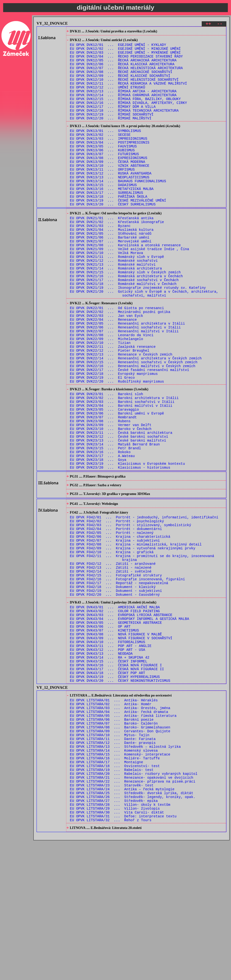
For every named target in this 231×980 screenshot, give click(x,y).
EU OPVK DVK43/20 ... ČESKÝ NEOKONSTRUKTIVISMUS (120, 795)
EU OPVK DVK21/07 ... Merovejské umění (111, 279)
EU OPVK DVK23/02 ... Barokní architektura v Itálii (124, 464)
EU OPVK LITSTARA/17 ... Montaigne (107, 890)
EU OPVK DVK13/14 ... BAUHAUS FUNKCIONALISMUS (118, 208)
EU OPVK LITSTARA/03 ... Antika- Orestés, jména (120, 825)
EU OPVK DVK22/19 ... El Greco (102, 440)
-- (220, 25)
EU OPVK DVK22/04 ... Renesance (103, 371)
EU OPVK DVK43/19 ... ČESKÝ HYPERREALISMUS (115, 790)
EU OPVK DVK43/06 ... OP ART (100, 731)
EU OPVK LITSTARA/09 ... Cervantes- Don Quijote (120, 853)
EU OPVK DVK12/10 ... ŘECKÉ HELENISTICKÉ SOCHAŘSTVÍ (124, 89)
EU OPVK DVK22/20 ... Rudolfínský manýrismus (117, 445)
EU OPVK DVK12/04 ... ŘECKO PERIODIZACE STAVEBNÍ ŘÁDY (126, 61)
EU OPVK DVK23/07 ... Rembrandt (103, 487)
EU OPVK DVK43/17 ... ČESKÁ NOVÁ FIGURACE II (117, 781)
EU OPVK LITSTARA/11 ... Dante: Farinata (113, 862)
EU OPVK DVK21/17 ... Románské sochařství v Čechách (124, 325)
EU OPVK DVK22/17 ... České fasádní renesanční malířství (130, 431)
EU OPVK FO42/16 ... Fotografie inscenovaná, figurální (127, 675)
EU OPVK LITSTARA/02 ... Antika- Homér (111, 821)
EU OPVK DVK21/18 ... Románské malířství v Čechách (123, 330)
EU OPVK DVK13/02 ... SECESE (100, 153)
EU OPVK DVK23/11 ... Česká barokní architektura (121, 505)
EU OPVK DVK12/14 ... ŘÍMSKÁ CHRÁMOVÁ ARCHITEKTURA (123, 107)
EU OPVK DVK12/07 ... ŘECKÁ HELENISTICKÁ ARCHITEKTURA (126, 75)
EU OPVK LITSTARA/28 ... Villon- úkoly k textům (120, 940)
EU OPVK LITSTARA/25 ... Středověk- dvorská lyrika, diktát (132, 926)
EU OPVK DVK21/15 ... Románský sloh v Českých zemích (125, 316)
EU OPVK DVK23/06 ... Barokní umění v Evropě (117, 482)
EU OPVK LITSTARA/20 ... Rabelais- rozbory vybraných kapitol (134, 904)
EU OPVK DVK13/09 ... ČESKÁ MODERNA (108, 185)
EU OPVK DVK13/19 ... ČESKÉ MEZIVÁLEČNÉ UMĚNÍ (118, 231)
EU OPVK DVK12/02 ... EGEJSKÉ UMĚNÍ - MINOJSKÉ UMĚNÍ (125, 52)
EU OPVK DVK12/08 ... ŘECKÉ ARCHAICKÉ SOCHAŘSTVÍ (121, 79)
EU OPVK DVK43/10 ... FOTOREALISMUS (108, 749)
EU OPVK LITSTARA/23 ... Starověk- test (112, 917)
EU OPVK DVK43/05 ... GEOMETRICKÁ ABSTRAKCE (116, 726)
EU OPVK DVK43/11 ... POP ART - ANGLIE (111, 754)
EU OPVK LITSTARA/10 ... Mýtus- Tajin (110, 858)
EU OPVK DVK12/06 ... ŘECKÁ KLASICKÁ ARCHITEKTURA (122, 70)
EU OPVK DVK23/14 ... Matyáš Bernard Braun (115, 519)
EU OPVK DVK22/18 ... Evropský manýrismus (114, 436)
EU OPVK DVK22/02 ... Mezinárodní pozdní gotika (120, 362)
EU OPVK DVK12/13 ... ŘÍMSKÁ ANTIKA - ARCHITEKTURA (123, 102)
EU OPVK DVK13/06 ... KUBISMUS (102, 172)
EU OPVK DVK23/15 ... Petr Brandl (106, 523)
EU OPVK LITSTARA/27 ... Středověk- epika (114, 936)
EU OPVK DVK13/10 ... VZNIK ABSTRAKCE (110, 190)
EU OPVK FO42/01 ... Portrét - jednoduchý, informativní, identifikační (144, 602)
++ (208, 25)
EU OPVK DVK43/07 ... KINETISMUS (104, 735)
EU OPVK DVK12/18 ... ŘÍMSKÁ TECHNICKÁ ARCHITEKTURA (124, 125)
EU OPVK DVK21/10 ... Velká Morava (107, 293)
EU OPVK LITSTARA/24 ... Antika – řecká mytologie (122, 922)
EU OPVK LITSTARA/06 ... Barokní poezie (112, 839)
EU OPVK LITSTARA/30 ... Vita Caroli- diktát (117, 949)
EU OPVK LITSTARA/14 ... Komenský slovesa (114, 876)
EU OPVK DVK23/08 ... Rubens (100, 491)
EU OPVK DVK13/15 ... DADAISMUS (103, 213)
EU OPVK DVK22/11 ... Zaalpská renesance (113, 403)
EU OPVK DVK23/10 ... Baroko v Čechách (111, 500)
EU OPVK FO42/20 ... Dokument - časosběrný (115, 693)
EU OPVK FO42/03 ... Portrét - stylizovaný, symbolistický (131, 611)
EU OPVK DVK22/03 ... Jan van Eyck (107, 367)
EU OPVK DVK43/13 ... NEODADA (101, 763)
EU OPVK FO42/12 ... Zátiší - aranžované (113, 657)
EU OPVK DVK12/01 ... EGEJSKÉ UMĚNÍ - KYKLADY (118, 47)
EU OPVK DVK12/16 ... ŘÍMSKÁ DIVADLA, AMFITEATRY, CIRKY (129, 116)
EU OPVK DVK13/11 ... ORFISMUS (102, 195)
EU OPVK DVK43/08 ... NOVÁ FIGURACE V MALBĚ (116, 740)
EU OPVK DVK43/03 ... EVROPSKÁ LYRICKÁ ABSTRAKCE (121, 717)
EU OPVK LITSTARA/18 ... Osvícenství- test (115, 894)
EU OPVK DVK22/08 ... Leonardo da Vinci (112, 390)
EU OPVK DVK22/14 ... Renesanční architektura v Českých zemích (136, 417)
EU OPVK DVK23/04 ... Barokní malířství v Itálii (121, 473)
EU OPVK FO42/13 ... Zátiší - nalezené (111, 661)
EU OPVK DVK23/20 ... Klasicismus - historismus (120, 546)
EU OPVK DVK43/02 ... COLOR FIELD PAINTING (115, 712)
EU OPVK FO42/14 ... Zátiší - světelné (111, 666)
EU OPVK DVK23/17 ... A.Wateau (102, 533)
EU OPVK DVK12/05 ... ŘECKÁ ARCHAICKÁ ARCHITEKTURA (123, 66)
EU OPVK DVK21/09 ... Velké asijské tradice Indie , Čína (130, 288)
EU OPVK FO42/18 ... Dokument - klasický (113, 684)
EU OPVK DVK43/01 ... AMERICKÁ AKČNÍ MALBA (115, 708)
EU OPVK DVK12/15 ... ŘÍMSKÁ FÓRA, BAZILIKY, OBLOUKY (125, 112)
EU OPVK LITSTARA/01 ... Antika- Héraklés (114, 816)
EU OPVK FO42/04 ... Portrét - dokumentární (116, 615)
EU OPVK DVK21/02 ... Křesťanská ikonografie (117, 256)
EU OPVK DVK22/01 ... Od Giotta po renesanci (117, 358)
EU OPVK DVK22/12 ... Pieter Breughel (110, 408)
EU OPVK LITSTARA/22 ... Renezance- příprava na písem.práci (133, 913)
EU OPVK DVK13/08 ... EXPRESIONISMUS (109, 181)
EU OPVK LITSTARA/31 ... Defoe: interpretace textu (123, 954)
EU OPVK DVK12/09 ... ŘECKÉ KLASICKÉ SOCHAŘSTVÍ (120, 84)
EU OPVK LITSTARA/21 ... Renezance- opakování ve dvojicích (132, 908)
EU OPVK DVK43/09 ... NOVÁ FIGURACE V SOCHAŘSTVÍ (121, 744)
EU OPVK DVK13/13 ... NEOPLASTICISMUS (110, 204)
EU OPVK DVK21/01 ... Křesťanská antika (112, 251)
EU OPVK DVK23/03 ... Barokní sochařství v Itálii (122, 468)
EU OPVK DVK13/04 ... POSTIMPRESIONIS (110, 163)
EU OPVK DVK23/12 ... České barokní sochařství (119, 510)
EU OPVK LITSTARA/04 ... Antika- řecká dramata (119, 830)
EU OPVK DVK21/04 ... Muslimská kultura (112, 265)
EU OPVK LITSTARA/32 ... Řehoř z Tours (111, 959)
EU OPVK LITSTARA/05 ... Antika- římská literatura (123, 835)
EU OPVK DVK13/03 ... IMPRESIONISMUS (109, 158)
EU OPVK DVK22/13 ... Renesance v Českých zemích (121, 413)
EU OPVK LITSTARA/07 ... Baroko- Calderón (114, 844)
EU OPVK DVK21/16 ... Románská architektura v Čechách (126, 320)
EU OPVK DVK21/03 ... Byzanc (100, 261)
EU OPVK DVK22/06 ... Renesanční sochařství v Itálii (125, 381)
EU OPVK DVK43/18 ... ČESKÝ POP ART (108, 786)
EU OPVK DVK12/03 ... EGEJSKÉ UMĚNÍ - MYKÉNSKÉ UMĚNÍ (125, 56)
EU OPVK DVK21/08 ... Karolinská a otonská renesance (125, 284)
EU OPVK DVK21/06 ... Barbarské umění (110, 274)
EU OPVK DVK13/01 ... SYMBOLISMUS (106, 149)
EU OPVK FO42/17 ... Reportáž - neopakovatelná (119, 680)
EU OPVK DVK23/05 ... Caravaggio (104, 477)
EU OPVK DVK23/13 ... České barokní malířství (118, 514)
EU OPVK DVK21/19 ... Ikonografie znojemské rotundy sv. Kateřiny (138, 334)
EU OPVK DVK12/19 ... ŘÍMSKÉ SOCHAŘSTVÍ (112, 130)
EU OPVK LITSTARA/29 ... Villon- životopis (115, 945)
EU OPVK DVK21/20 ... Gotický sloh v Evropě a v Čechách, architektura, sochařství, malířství (144, 341)
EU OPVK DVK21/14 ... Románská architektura (116, 311)
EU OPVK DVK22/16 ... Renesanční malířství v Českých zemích (133, 426)
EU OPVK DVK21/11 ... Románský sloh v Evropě (117, 297)
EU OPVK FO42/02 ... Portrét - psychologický (117, 606)
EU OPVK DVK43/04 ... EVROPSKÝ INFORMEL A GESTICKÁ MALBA (130, 722)
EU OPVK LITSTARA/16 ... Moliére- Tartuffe (115, 885)
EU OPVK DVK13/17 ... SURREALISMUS (107, 222)
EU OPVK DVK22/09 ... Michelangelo (107, 394)
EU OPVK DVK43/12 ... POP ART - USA (108, 758)
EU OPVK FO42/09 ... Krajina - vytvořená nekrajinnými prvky (133, 638)
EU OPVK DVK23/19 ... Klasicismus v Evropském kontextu (127, 542)
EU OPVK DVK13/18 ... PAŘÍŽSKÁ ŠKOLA (109, 227)
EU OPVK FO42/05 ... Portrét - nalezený (112, 620)
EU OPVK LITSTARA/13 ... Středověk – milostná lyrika (125, 871)
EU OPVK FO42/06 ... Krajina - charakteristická (120, 625)
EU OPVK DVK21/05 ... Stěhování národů (111, 270)
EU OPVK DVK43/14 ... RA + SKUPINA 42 (110, 767)
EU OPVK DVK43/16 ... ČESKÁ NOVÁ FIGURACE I (116, 777)
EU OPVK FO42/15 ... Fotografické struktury (116, 671)
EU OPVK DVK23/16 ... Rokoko (100, 528)
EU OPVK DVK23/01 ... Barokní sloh (107, 459)
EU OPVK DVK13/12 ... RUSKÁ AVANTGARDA (111, 199)
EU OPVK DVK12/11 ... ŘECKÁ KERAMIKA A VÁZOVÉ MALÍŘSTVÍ (129, 93)
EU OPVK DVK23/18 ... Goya (98, 537)
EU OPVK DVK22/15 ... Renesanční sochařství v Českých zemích (134, 422)
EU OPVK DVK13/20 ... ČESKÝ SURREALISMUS (113, 236)
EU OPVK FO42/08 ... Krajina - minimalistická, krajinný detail (136, 634)
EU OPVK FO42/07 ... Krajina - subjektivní (115, 629)
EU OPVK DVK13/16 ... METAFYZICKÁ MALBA (112, 218)
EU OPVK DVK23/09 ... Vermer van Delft (111, 496)
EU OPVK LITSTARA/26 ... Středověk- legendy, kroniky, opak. (133, 931)
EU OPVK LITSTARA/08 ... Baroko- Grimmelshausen (120, 848)
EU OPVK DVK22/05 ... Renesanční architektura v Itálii (127, 376)
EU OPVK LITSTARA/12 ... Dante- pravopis (113, 867)
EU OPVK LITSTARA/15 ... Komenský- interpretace (120, 881)
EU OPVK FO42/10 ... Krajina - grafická (112, 643)
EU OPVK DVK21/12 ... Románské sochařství (114, 302)
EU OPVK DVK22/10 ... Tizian (100, 399)
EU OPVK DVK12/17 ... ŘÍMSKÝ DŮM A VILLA (113, 121)
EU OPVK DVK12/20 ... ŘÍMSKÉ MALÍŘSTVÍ (111, 134)
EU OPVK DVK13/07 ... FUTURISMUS (104, 176)
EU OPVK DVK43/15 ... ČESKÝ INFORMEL (109, 772)
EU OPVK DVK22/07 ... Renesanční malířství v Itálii (124, 385)
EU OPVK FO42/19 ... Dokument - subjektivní (116, 689)
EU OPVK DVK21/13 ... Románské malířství (113, 307)
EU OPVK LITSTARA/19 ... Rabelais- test (112, 899)
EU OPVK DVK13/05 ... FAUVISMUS (103, 167)
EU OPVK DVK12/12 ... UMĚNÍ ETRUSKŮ (108, 98)
